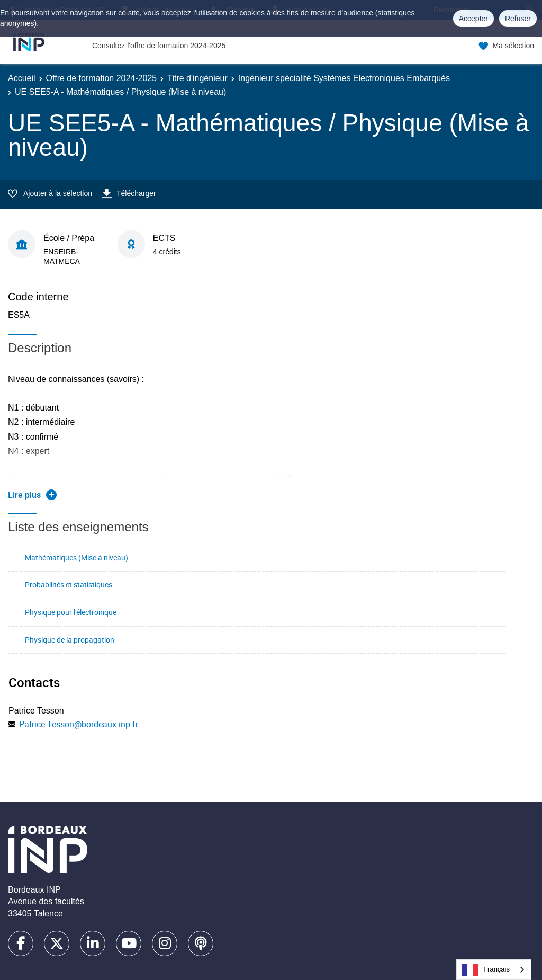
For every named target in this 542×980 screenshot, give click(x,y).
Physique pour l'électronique (71, 612)
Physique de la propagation (70, 640)
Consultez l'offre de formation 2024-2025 (159, 46)
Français (486, 970)
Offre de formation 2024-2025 (102, 78)
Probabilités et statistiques (69, 585)
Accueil (22, 78)
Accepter (473, 19)
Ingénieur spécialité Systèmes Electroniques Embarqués (344, 78)
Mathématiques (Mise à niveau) (76, 558)
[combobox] (494, 970)
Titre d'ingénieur (197, 78)
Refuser (518, 19)
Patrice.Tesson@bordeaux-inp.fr (79, 724)
